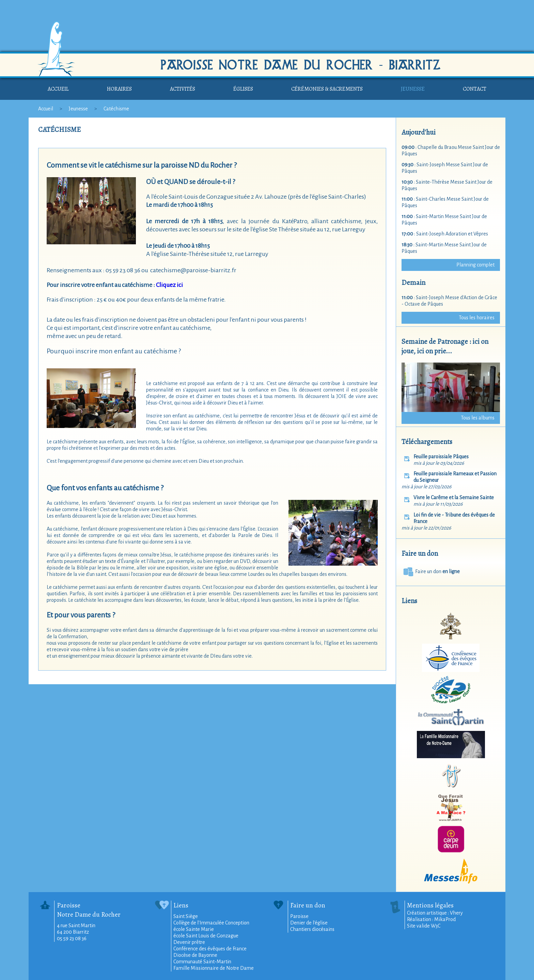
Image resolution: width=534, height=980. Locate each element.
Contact (475, 89)
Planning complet (475, 265)
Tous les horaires (477, 318)
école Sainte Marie (194, 929)
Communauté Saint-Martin (202, 962)
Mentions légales (430, 905)
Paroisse (299, 916)
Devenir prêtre (189, 942)
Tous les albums (478, 418)
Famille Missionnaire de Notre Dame (214, 968)
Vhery (456, 913)
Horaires (119, 89)
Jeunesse (413, 89)
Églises (243, 89)
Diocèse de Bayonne (195, 955)
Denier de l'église (309, 923)
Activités (183, 89)
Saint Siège (186, 916)
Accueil (58, 89)
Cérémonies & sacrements (327, 89)
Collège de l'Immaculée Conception (211, 923)
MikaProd (445, 919)
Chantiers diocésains (312, 929)
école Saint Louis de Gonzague (206, 936)
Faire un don (431, 571)
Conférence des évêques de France (210, 949)
